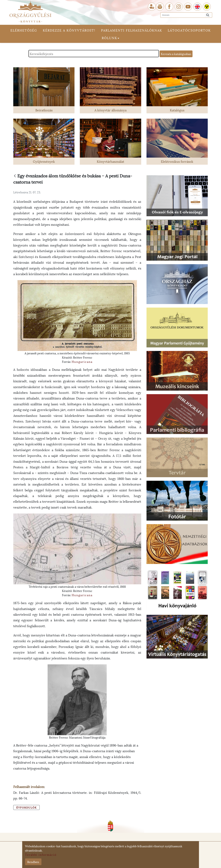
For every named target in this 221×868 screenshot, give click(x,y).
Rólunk (110, 38)
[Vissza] (15, 176)
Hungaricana (82, 361)
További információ (41, 854)
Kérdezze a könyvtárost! (69, 30)
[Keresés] (208, 15)
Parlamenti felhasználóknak (132, 30)
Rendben (33, 862)
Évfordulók (26, 807)
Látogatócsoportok (189, 30)
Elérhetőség (24, 30)
